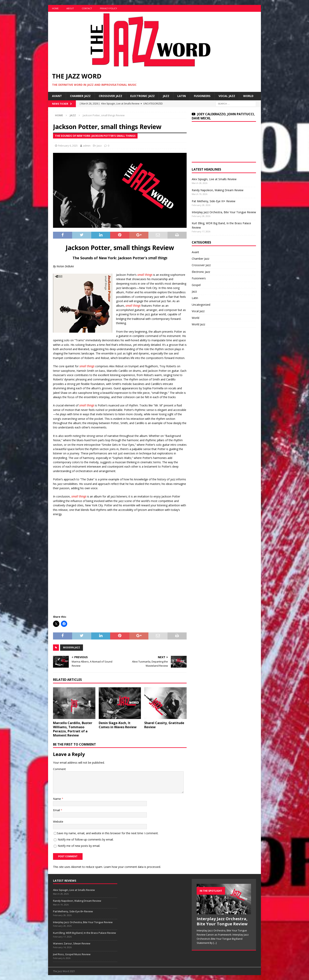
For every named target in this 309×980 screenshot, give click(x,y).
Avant (57, 96)
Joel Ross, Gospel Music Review (72, 954)
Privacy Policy (108, 8)
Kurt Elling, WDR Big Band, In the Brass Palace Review (84, 933)
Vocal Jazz (227, 96)
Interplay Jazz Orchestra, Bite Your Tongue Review (224, 212)
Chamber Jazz (80, 96)
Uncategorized (201, 305)
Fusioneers (202, 96)
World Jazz (198, 324)
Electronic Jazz (142, 96)
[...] (215, 943)
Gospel (196, 285)
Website (58, 822)
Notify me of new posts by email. (79, 846)
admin (87, 146)
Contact (87, 8)
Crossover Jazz (110, 96)
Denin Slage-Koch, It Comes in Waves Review (118, 725)
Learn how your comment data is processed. (132, 867)
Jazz (166, 96)
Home (55, 8)
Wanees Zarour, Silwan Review (72, 943)
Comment (59, 769)
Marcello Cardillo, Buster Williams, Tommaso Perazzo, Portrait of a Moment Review (73, 729)
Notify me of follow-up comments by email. (86, 839)
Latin (182, 96)
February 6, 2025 (68, 146)
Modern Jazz (72, 647)
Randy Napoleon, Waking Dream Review (218, 190)
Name (57, 799)
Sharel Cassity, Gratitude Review (164, 725)
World (248, 96)
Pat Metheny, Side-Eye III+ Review (214, 201)
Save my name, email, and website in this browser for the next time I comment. (108, 833)
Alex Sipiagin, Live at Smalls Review (214, 179)
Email (57, 810)
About (70, 8)
